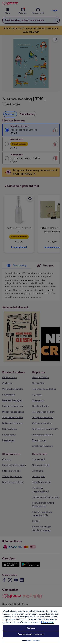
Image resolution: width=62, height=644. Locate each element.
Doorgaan (31, 628)
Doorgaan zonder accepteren (31, 634)
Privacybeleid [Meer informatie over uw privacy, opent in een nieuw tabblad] (47, 622)
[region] (31, 625)
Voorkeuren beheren (31, 641)
